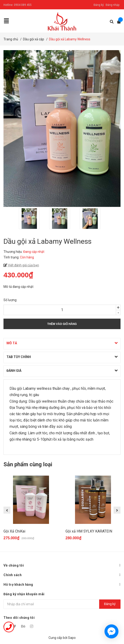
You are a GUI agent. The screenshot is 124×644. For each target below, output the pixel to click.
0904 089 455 (23, 5)
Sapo (72, 638)
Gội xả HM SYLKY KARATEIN (89, 531)
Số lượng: (10, 300)
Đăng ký (99, 5)
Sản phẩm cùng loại (28, 464)
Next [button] (117, 510)
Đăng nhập (113, 5)
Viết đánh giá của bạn (23, 265)
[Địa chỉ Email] (62, 604)
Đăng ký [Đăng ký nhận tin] (110, 604)
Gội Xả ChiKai (14, 531)
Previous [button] (7, 510)
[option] (32, 219)
